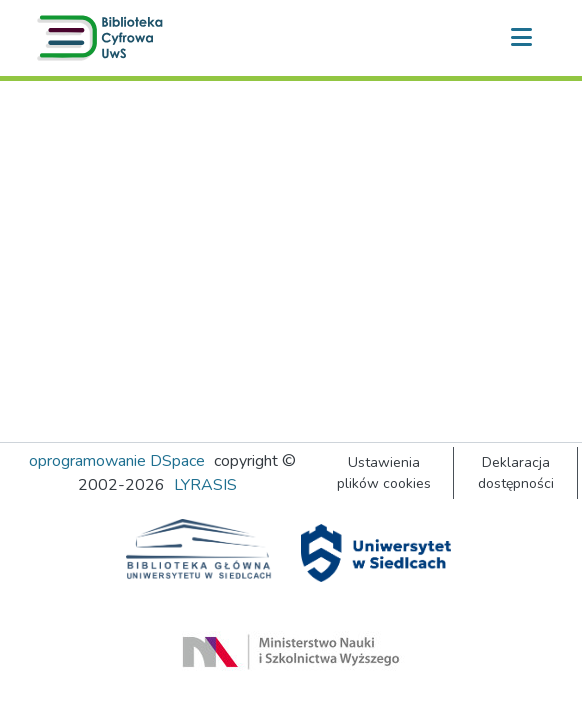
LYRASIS (205, 485)
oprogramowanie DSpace (117, 461)
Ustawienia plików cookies (384, 473)
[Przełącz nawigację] (521, 38)
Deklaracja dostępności (516, 473)
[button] (104, 38)
